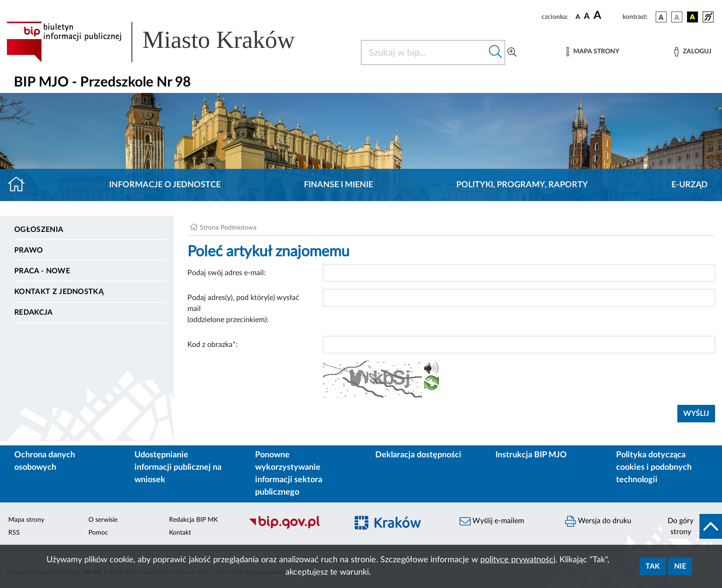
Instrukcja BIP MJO (531, 455)
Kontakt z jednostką (59, 292)
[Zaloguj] (693, 52)
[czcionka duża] (607, 16)
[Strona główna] (20, 185)
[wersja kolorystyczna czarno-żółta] (693, 17)
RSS (14, 533)
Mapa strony (26, 520)
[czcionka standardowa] (578, 17)
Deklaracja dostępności (418, 455)
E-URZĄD (690, 185)
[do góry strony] (692, 526)
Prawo (29, 250)
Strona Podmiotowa (228, 228)
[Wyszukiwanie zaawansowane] (512, 52)
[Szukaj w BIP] (424, 52)
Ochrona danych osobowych (45, 461)
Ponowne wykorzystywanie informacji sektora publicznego (289, 474)
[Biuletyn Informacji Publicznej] (294, 528)
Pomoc (98, 533)
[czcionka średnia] (587, 17)
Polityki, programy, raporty (522, 185)
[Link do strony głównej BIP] (164, 42)
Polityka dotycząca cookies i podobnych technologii (654, 467)
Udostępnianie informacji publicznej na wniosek (178, 467)
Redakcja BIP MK (193, 520)
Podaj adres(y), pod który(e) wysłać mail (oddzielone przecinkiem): (243, 309)
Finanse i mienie (338, 185)
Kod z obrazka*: (213, 345)
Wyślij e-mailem (492, 521)
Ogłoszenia (39, 230)
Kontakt (180, 533)
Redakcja (34, 312)
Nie (680, 566)
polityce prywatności (518, 560)
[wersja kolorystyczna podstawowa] (661, 17)
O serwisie (103, 520)
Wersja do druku (598, 521)
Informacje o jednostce (165, 185)
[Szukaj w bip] (496, 52)
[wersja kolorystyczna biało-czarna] (677, 17)
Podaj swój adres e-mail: (227, 273)
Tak (653, 566)
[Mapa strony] (593, 52)
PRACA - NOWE (42, 271)
